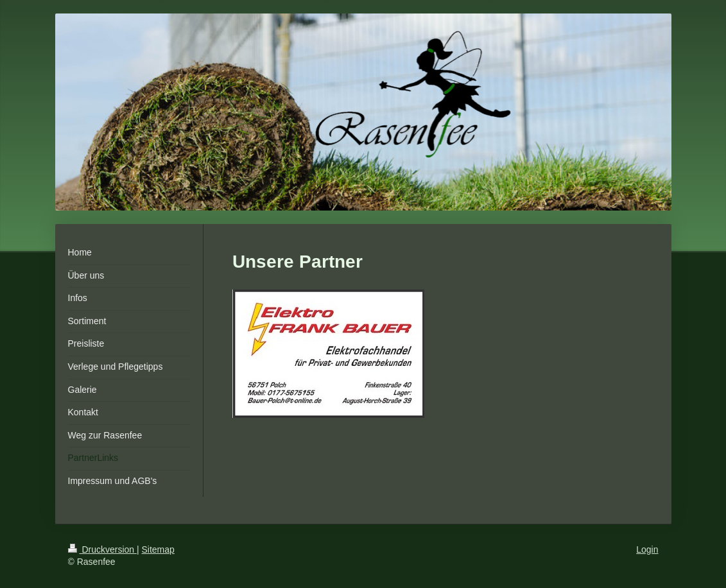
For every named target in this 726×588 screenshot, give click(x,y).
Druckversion (102, 549)
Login (647, 549)
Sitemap (158, 549)
